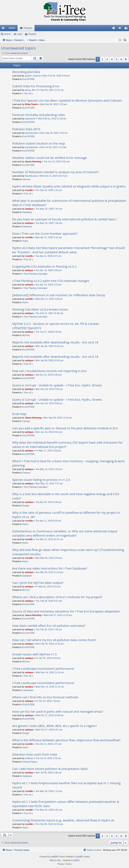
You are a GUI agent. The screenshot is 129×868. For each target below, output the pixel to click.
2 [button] (102, 59)
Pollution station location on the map (39, 143)
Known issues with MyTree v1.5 (34, 654)
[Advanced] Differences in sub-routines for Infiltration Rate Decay (59, 295)
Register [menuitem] (127, 29)
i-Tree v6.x (28, 93)
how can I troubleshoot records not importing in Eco (49, 371)
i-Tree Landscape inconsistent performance (43, 668)
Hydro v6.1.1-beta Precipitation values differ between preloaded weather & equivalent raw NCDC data (66, 804)
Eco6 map (19, 414)
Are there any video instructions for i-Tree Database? (50, 568)
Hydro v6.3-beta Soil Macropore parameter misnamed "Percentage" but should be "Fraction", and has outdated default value (68, 250)
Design (26, 506)
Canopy (26, 421)
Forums (28, 28)
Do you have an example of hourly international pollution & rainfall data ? (64, 219)
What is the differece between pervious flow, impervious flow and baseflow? (66, 740)
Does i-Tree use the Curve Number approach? (45, 233)
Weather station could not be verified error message (49, 158)
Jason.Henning (33, 161)
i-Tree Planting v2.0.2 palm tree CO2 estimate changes (51, 281)
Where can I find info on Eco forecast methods (45, 697)
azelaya (29, 209)
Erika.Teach (31, 104)
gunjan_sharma (33, 76)
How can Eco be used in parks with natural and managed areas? (58, 711)
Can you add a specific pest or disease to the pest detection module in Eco (65, 428)
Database (27, 212)
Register (32, 34)
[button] (126, 59)
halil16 (77, 860)
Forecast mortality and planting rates (39, 115)
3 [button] (107, 59)
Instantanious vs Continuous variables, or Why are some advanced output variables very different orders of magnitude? (65, 533)
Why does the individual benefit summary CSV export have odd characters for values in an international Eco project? (67, 445)
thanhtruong (31, 176)
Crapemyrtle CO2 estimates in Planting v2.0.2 (44, 266)
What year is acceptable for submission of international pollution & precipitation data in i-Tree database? (69, 203)
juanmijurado (31, 133)
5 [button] (117, 59)
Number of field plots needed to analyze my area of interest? (56, 172)
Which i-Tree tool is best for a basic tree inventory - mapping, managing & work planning (68, 463)
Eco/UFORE (29, 79)
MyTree (26, 335)
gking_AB (30, 90)
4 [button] (112, 59)
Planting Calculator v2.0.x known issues (40, 309)
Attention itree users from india (35, 754)
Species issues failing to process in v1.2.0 (41, 480)
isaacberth (30, 119)
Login (20, 34)
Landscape (28, 690)
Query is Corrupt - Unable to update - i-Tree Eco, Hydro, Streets (57, 385)
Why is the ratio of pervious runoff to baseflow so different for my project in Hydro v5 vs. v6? (66, 515)
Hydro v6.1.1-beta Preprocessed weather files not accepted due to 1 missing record (66, 785)
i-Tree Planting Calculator (35, 274)
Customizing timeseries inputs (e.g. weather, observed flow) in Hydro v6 (63, 820)
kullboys (29, 758)
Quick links (4, 29)
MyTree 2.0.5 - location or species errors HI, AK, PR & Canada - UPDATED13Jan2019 (56, 326)
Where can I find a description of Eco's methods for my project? (57, 597)
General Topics (30, 762)
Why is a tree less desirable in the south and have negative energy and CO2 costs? (66, 496)
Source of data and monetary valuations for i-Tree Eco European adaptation (66, 611)
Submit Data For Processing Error (36, 86)
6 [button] (121, 59)
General (26, 179)
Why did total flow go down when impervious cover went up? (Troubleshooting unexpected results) (68, 552)
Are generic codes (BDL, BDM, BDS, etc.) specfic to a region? (55, 726)
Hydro (25, 241)
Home (12, 28)
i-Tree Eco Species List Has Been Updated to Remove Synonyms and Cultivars (67, 100)
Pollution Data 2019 (26, 129)
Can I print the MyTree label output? (38, 583)
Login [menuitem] (121, 29)
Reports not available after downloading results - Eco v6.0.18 (55, 342)
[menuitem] (114, 28)
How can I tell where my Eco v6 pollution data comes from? (54, 640)
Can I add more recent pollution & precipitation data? (50, 769)
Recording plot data (26, 72)
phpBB (54, 857)
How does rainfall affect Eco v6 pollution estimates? (49, 626)
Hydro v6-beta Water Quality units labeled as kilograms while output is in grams (69, 186)
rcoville (29, 190)
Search (7, 34)
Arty (59, 860)
